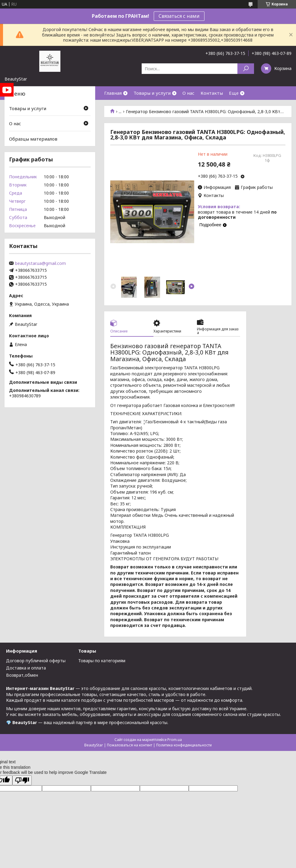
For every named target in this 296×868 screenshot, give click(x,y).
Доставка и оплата (26, 668)
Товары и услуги (152, 93)
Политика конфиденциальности (184, 745)
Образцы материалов (33, 139)
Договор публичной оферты (36, 661)
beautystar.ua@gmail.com (40, 263)
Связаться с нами (179, 16)
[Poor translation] (22, 780)
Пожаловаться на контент (130, 745)
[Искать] (246, 69)
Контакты (212, 93)
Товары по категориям (102, 661)
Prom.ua (175, 740)
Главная (113, 93)
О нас (188, 93)
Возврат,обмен (22, 675)
